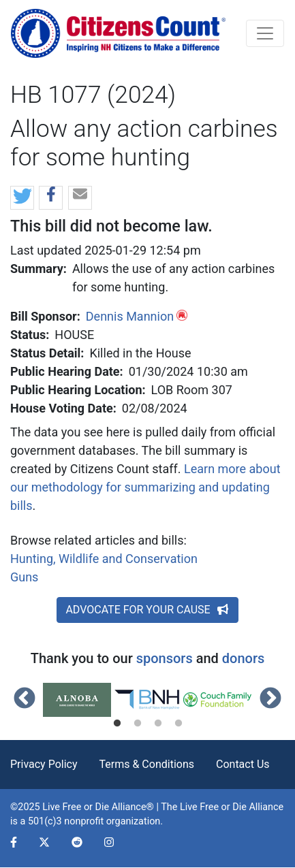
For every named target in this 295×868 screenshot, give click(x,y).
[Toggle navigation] (265, 33)
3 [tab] (158, 724)
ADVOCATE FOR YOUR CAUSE (147, 610)
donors (243, 658)
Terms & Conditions (147, 764)
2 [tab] (138, 724)
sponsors (165, 658)
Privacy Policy (44, 764)
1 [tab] (117, 724)
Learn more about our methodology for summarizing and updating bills (145, 487)
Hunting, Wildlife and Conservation (104, 559)
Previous (25, 699)
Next (270, 699)
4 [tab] (178, 724)
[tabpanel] (78, 700)
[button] (22, 198)
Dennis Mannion (130, 316)
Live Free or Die (213, 807)
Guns (24, 577)
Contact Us (243, 764)
